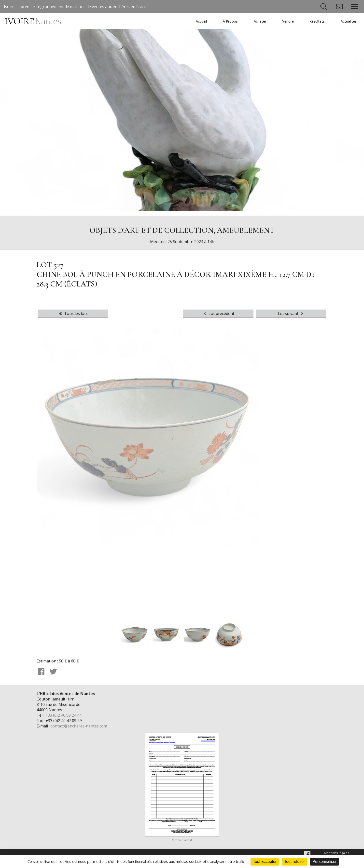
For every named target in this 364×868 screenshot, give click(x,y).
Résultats (317, 21)
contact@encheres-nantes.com (79, 726)
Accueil (201, 21)
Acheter (260, 21)
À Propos (230, 21)
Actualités (349, 21)
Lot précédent (218, 313)
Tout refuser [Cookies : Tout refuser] (294, 862)
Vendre (288, 21)
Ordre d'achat (182, 840)
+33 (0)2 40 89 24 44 (63, 715)
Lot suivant (291, 313)
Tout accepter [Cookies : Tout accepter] (265, 862)
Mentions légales (337, 853)
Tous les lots (73, 313)
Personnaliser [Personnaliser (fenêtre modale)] (324, 862)
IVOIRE (33, 21)
